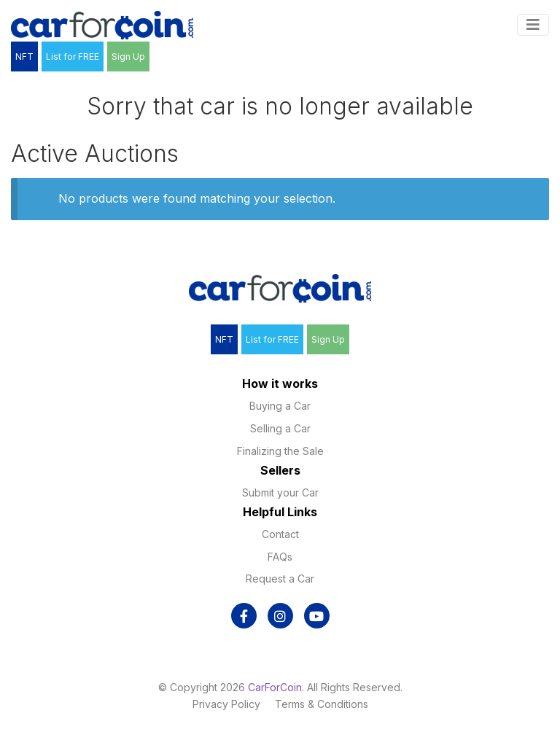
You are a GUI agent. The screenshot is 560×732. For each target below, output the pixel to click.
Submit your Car (280, 492)
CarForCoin (275, 687)
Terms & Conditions (322, 704)
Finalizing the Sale (280, 451)
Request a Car (280, 579)
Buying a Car (280, 406)
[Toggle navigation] (533, 25)
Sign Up (128, 57)
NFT (24, 57)
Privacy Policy (226, 704)
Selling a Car (280, 428)
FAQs (280, 557)
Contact (280, 534)
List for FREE (73, 57)
